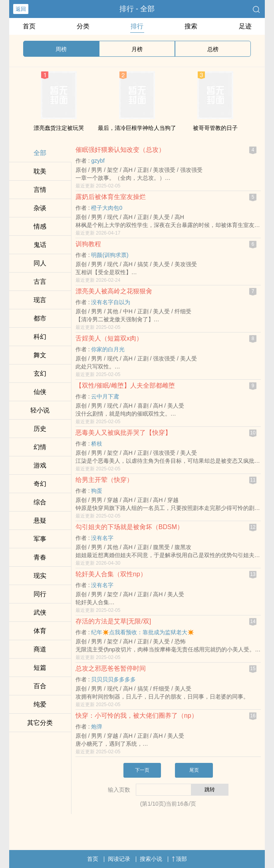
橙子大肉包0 (107, 208)
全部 (40, 153)
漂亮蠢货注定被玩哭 (59, 128)
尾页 (194, 770)
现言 (40, 300)
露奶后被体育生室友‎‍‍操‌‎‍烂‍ (111, 197)
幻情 (40, 447)
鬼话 (40, 245)
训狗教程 (88, 244)
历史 (40, 429)
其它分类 (40, 723)
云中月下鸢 (105, 396)
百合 (40, 686)
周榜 (61, 49)
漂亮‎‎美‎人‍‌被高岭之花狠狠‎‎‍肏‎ (114, 291)
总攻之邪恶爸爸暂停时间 (111, 668)
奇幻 (40, 484)
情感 (40, 226)
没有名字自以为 (111, 302)
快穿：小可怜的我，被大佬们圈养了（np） (137, 716)
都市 (40, 318)
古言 (40, 282)
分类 (83, 26)
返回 (21, 9)
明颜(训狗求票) (110, 255)
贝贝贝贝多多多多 (113, 679)
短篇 (40, 668)
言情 (40, 190)
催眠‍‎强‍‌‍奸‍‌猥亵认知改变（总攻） (120, 150)
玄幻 (40, 373)
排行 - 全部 (137, 9)
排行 (137, 26)
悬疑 (40, 521)
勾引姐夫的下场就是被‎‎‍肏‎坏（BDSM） (129, 527)
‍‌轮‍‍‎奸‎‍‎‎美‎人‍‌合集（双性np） (111, 574)
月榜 (137, 49)
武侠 (40, 612)
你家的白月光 (108, 349)
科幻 (40, 337)
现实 (40, 576)
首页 (29, 26)
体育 (40, 631)
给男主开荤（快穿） (104, 480)
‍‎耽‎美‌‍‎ (40, 171)
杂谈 (40, 208)
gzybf (98, 161)
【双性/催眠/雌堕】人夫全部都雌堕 (125, 385)
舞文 (40, 355)
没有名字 (102, 538)
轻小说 (40, 410)
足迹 (245, 26)
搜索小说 (151, 859)
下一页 (142, 770)
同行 (40, 594)
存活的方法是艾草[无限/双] (113, 621)
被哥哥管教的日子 (215, 128)
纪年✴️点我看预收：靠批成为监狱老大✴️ (143, 632)
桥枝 (97, 444)
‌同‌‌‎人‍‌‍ (40, 263)
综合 (40, 502)
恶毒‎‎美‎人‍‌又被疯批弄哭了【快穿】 (123, 433)
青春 (40, 557)
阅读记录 (119, 859)
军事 (40, 539)
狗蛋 (97, 491)
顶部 (179, 859)
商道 (40, 649)
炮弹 (97, 727)
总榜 (213, 49)
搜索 (191, 26)
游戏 (40, 465)
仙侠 (40, 392)
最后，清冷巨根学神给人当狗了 (137, 128)
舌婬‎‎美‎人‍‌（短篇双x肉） (109, 338)
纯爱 (40, 704)
